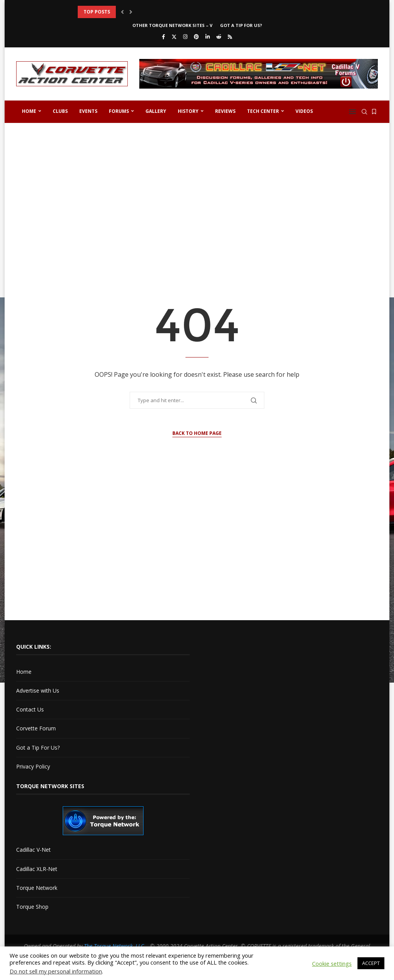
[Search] (364, 112)
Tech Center (263, 111)
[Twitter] (174, 37)
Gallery (156, 111)
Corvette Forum (36, 728)
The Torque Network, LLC (114, 946)
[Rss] (230, 37)
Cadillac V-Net (33, 850)
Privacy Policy (33, 766)
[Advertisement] (197, 189)
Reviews (225, 111)
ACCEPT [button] (371, 963)
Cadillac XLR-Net (37, 869)
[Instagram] (185, 37)
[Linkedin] (208, 37)
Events (88, 111)
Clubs (60, 111)
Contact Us (30, 709)
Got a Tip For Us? (241, 25)
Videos (304, 111)
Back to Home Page (197, 433)
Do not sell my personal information (56, 971)
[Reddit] (219, 37)
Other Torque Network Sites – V (172, 25)
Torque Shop (32, 907)
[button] (122, 12)
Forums (119, 111)
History (188, 111)
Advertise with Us (38, 691)
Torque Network (37, 888)
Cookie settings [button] (332, 963)
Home (29, 111)
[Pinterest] (196, 37)
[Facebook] (164, 37)
